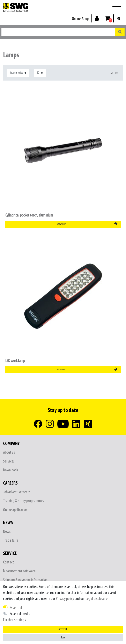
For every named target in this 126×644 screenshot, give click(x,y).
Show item (87, 224)
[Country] (118, 19)
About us (9, 453)
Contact (9, 562)
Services (9, 461)
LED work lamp (15, 361)
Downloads (11, 470)
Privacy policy (65, 599)
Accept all (63, 629)
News (7, 532)
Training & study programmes (24, 501)
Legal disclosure (97, 599)
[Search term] (58, 32)
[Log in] (97, 18)
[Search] (120, 32)
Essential (16, 608)
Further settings (14, 620)
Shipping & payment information (25, 580)
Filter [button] (115, 73)
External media (20, 614)
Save (63, 638)
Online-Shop (80, 19)
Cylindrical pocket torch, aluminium (29, 215)
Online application (15, 510)
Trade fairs (11, 540)
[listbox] (63, 296)
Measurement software (19, 571)
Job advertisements (17, 492)
